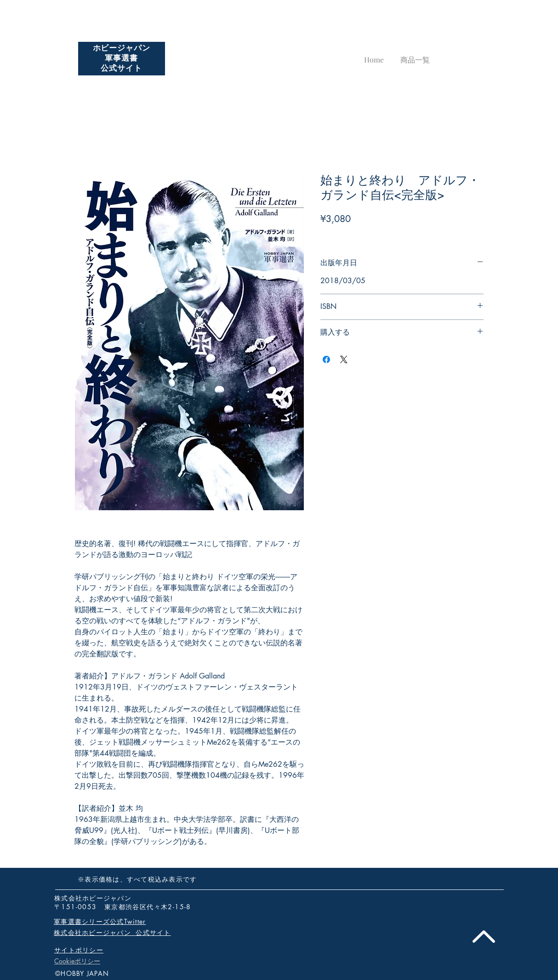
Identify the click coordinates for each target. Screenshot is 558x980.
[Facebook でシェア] (326, 359)
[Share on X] (344, 359)
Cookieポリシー (77, 961)
